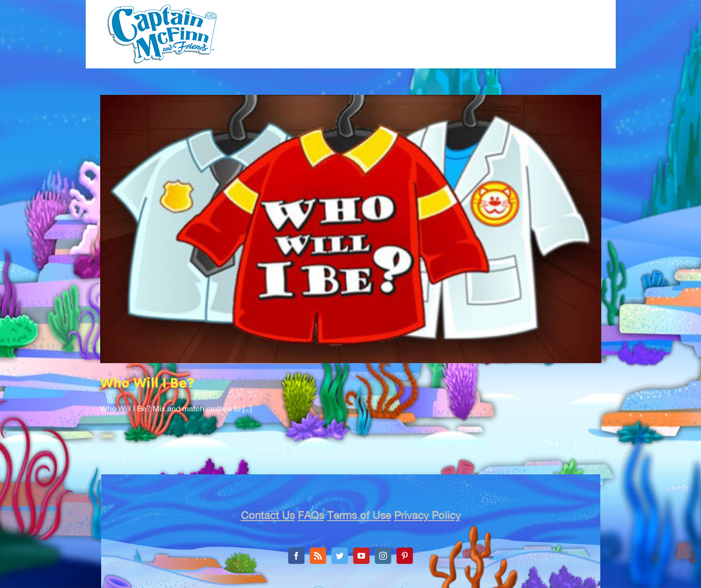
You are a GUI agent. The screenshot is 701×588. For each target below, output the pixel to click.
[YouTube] (361, 556)
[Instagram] (383, 556)
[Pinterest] (405, 556)
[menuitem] (264, 36)
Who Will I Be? (147, 384)
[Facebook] (296, 556)
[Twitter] (340, 556)
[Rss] (318, 556)
